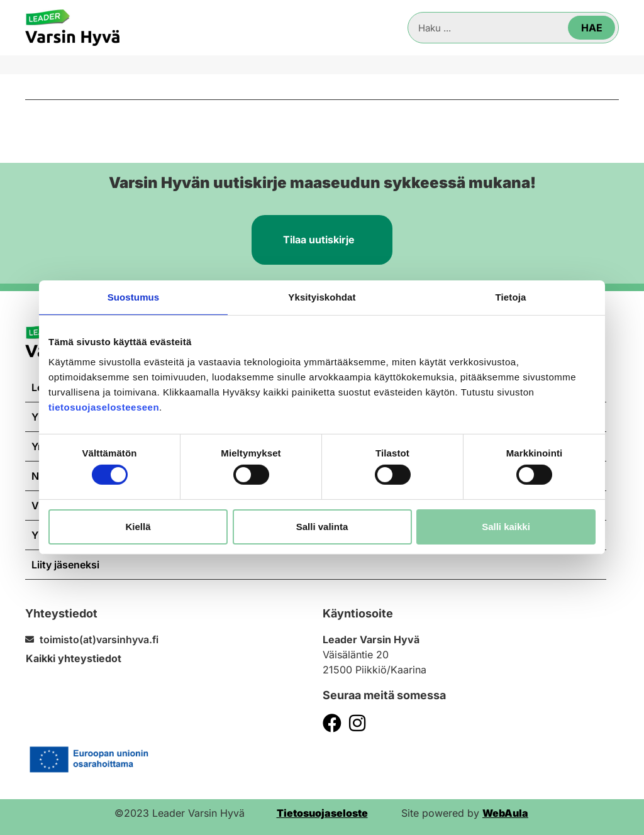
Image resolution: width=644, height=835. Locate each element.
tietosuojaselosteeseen (104, 406)
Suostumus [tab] (134, 297)
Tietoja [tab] (511, 297)
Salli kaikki (506, 527)
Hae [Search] (592, 28)
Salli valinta (322, 527)
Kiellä (138, 527)
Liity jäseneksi (65, 565)
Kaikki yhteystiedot (74, 658)
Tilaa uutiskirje (319, 240)
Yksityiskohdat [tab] (322, 297)
